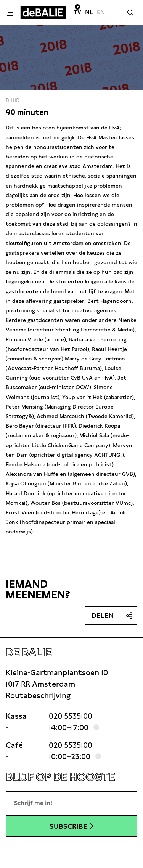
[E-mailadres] (71, 803)
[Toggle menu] (9, 13)
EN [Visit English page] (101, 12)
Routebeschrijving (38, 695)
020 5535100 (71, 716)
